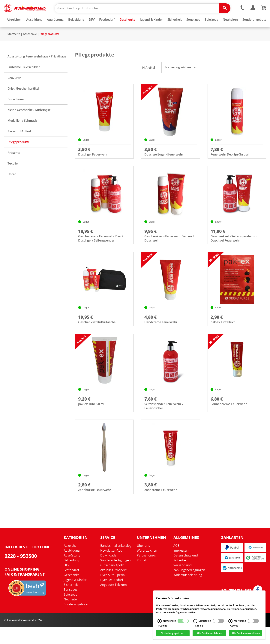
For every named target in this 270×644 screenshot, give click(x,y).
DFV (67, 582)
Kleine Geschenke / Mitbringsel (29, 121)
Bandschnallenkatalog (116, 563)
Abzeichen (71, 563)
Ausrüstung (72, 572)
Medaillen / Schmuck (22, 132)
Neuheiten (71, 616)
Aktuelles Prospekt (113, 587)
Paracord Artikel (19, 142)
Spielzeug (70, 612)
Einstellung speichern (173, 633)
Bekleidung (72, 577)
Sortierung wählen (181, 78)
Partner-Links (146, 572)
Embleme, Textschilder (24, 78)
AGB (176, 563)
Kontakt (142, 577)
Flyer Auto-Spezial (113, 592)
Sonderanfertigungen (115, 577)
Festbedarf (71, 587)
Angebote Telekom (114, 602)
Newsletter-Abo (111, 568)
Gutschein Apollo (112, 582)
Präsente (14, 164)
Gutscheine (16, 110)
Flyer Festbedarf (112, 597)
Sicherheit (71, 602)
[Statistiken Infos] (195, 621)
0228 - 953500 (21, 573)
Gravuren (14, 89)
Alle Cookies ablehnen (209, 633)
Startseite (14, 45)
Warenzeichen (147, 568)
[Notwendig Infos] (160, 621)
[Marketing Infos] (230, 621)
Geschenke (30, 45)
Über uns (143, 563)
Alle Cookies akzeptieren (246, 633)
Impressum (181, 568)
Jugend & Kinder (75, 597)
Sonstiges (71, 607)
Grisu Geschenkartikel (23, 100)
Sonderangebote (76, 621)
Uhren (12, 185)
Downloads (108, 572)
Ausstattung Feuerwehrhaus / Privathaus (37, 67)
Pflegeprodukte (49, 45)
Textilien (13, 174)
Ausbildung (72, 568)
